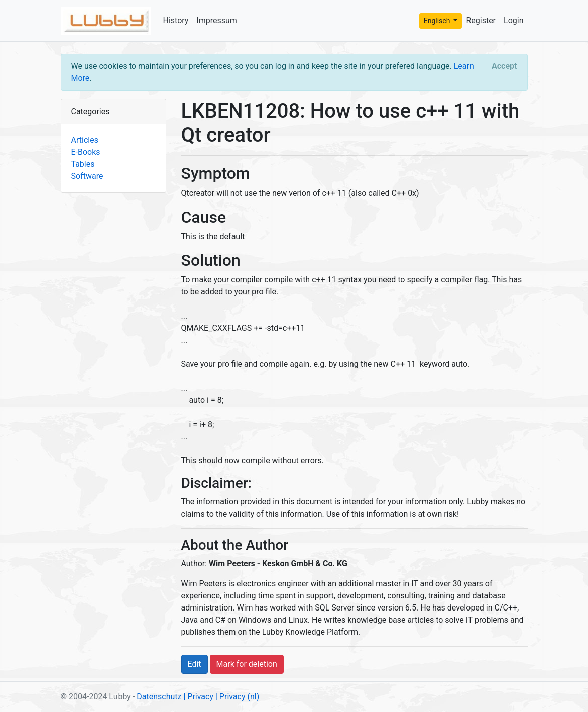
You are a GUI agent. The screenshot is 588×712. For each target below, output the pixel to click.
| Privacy (198, 697)
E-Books (86, 152)
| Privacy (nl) (237, 697)
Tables (83, 164)
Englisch (438, 21)
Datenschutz (159, 697)
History (176, 20)
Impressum (217, 20)
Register (481, 20)
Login (513, 20)
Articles (85, 140)
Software (87, 176)
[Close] (504, 66)
